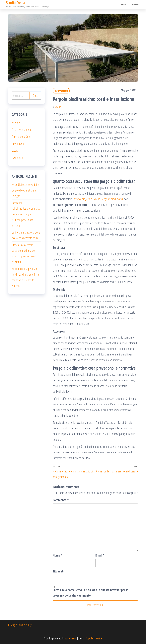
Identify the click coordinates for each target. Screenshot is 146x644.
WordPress (71, 638)
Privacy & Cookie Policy (20, 625)
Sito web (58, 571)
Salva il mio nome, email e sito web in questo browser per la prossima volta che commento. (91, 593)
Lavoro (15, 150)
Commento (61, 500)
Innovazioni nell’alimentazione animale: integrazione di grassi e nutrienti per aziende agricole (26, 214)
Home (124, 4)
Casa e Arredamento (22, 130)
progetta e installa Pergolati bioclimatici (98, 199)
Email (100, 555)
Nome (58, 555)
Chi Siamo (135, 4)
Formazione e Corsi (21, 136)
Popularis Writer (94, 638)
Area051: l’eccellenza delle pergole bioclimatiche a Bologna (25, 190)
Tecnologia (17, 157)
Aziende (16, 123)
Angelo (58, 107)
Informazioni (61, 91)
